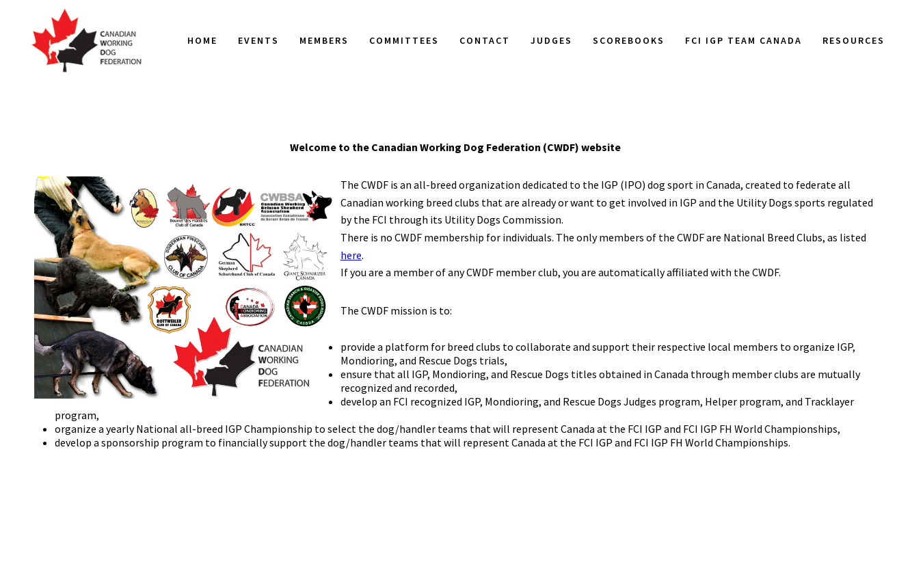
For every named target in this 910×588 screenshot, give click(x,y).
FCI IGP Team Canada (744, 40)
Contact (485, 40)
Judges (551, 40)
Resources (854, 40)
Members (324, 40)
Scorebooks (629, 40)
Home (202, 40)
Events (258, 40)
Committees (404, 40)
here (351, 255)
